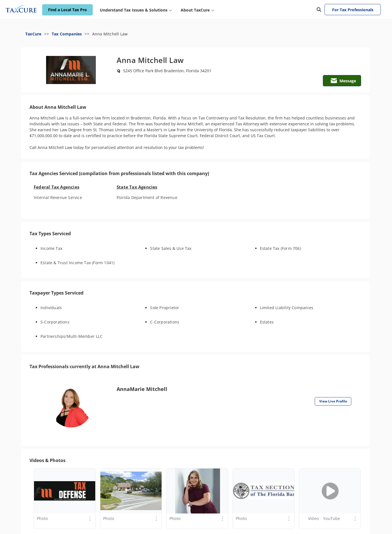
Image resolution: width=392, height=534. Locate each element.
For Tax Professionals (353, 10)
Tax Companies (67, 34)
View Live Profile (333, 401)
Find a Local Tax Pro (67, 10)
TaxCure (33, 34)
